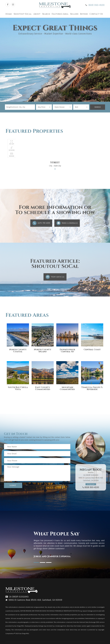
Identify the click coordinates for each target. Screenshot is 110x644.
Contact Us (96, 14)
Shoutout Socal (23, 14)
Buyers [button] (84, 14)
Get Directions (91, 484)
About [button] (37, 14)
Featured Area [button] (60, 14)
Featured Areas (27, 315)
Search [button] (46, 14)
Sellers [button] (74, 14)
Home (9, 14)
